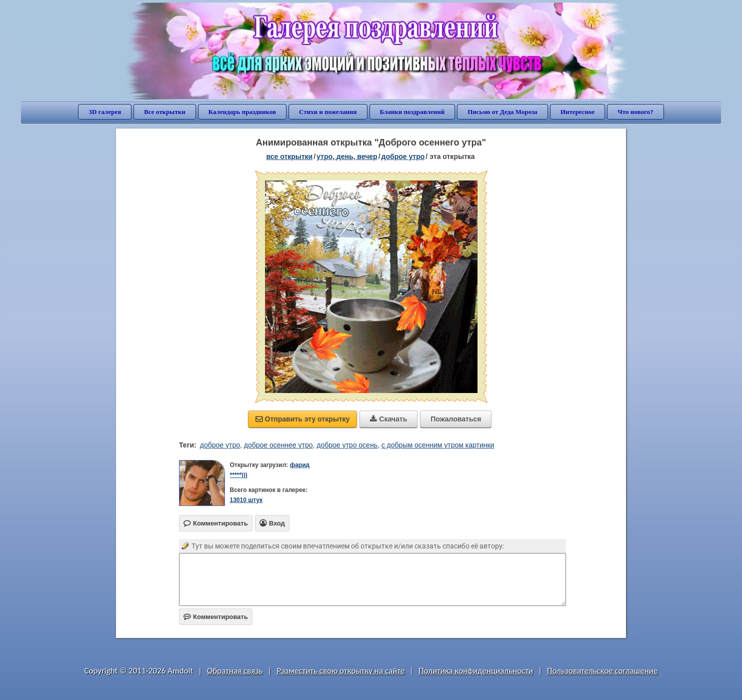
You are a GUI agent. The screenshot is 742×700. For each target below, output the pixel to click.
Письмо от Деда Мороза (502, 112)
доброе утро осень (347, 445)
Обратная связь (235, 671)
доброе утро (403, 156)
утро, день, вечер (347, 156)
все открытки (289, 156)
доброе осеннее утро (278, 445)
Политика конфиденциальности (476, 671)
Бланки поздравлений (412, 112)
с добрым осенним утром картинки (438, 445)
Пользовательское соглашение (602, 671)
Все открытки (165, 112)
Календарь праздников (242, 112)
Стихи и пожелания (328, 112)
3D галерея (105, 112)
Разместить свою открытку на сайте (340, 671)
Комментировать (216, 617)
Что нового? (635, 112)
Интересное (577, 112)
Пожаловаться (456, 419)
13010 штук (246, 500)
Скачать (388, 419)
